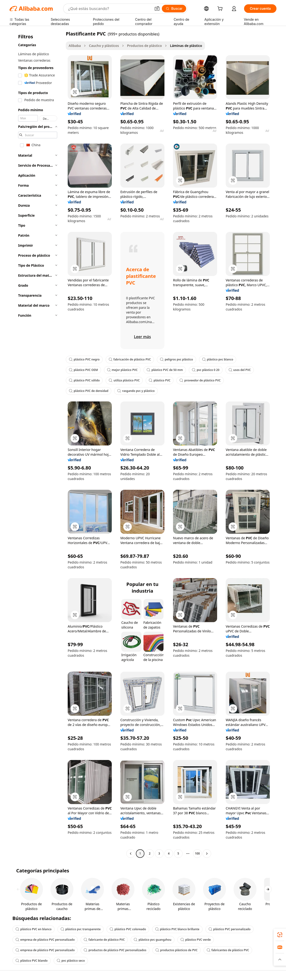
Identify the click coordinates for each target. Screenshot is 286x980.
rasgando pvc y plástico (136, 391)
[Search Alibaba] (109, 9)
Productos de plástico (144, 46)
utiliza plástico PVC (124, 380)
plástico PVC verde (196, 940)
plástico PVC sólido (84, 380)
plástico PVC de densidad (89, 391)
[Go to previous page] (131, 854)
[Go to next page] (207, 854)
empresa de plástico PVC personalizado (45, 940)
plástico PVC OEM (83, 370)
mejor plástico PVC (122, 370)
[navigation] (36, 444)
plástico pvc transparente (81, 929)
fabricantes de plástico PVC (228, 950)
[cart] (221, 9)
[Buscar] (174, 9)
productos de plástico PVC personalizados (115, 950)
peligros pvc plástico (176, 359)
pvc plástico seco (71, 961)
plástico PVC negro (84, 359)
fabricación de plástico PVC (130, 359)
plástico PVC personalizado (230, 929)
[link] (280, 935)
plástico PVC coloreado (128, 929)
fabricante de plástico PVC (104, 940)
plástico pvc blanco (218, 359)
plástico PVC (160, 380)
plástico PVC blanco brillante (177, 929)
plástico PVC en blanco (33, 929)
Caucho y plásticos (104, 46)
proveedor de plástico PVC (200, 380)
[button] (157, 9)
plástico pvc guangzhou (153, 940)
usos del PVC (240, 370)
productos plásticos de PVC (176, 950)
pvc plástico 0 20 (206, 370)
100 (197, 853)
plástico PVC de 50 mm (165, 370)
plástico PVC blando (32, 961)
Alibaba (75, 46)
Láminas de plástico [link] (186, 46)
